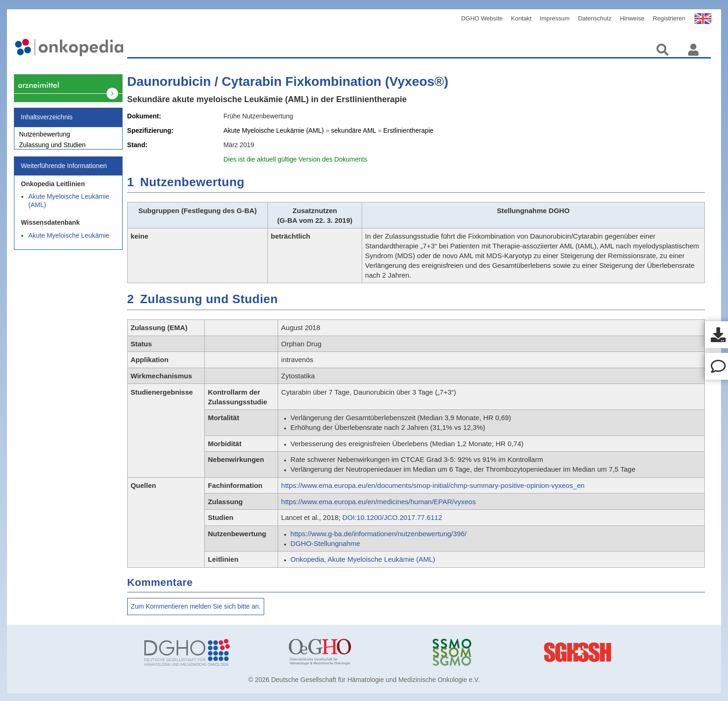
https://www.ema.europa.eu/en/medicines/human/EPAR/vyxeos (379, 502)
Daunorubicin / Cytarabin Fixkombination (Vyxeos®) (288, 81)
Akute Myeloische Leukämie (69, 240)
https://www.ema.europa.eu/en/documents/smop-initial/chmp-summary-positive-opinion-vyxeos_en (433, 485)
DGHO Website (482, 18)
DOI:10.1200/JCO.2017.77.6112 (392, 517)
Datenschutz (595, 18)
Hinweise (632, 18)
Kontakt (521, 18)
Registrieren (669, 18)
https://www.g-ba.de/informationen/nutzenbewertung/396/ (379, 534)
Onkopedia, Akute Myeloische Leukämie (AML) (363, 559)
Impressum (555, 18)
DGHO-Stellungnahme (325, 543)
